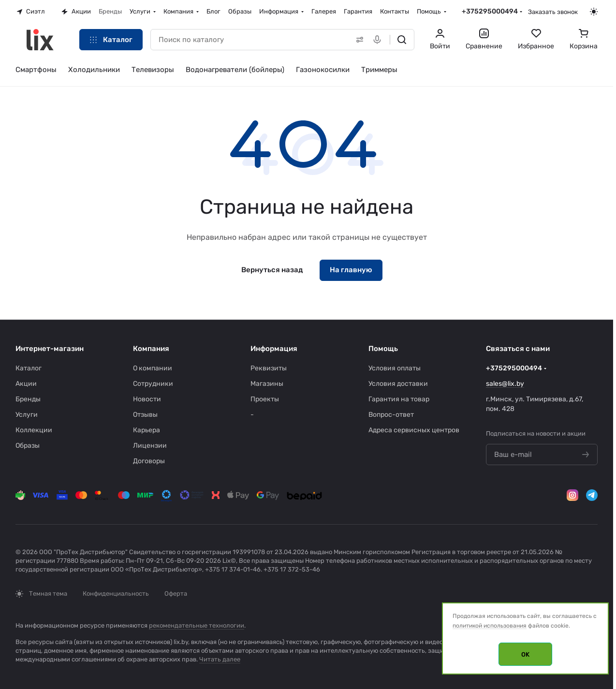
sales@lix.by (505, 384)
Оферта (176, 594)
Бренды (28, 399)
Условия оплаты (395, 368)
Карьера (147, 430)
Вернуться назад (272, 270)
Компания (151, 349)
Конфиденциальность (116, 594)
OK (525, 654)
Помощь (383, 349)
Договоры (149, 461)
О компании (153, 368)
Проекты (265, 399)
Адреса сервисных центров (414, 430)
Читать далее (220, 659)
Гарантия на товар (399, 399)
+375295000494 (490, 11)
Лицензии (150, 446)
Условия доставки (398, 384)
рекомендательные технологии (197, 625)
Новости (147, 399)
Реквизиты (269, 368)
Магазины (267, 384)
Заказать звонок (553, 12)
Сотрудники (153, 384)
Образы (28, 446)
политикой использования (490, 626)
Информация (274, 349)
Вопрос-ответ (391, 415)
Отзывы (145, 415)
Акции (26, 384)
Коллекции (34, 430)
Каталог (29, 368)
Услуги (27, 415)
